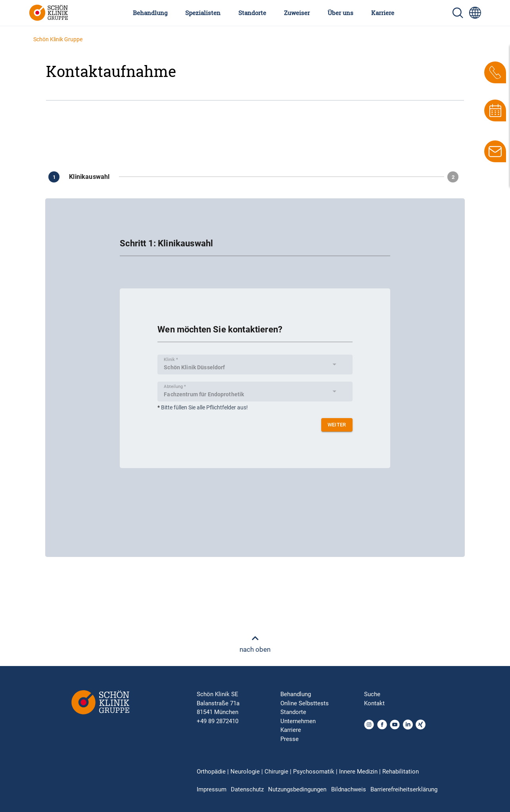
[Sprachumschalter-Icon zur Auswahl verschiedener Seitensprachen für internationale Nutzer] (475, 13)
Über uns (340, 13)
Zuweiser (297, 13)
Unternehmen (298, 721)
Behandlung (150, 13)
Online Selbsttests (305, 703)
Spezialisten (203, 13)
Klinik (171, 359)
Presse (290, 739)
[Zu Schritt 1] (82, 177)
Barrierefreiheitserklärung (404, 789)
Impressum (212, 789)
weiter (337, 425)
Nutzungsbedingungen (297, 789)
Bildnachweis (349, 789)
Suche (372, 694)
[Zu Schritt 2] (454, 177)
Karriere (383, 13)
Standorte (252, 13)
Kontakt (374, 703)
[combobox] (252, 367)
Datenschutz (247, 789)
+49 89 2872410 (218, 721)
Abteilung (175, 386)
